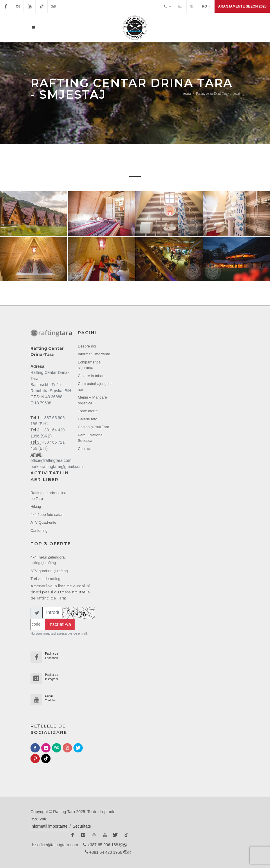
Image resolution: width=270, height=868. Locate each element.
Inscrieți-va (60, 624)
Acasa (187, 93)
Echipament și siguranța (90, 365)
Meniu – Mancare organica (92, 400)
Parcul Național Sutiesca (91, 438)
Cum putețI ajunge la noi (95, 387)
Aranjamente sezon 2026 (242, 6)
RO (206, 6)
